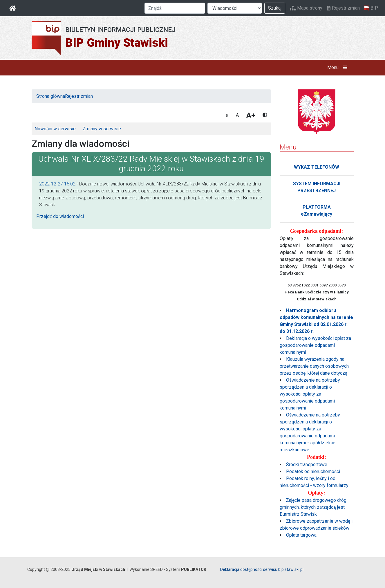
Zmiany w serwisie (102, 129)
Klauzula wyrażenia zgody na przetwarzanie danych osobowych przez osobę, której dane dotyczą (314, 366)
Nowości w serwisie (55, 129)
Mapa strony (306, 8)
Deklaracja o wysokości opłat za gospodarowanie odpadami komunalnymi (315, 345)
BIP (371, 8)
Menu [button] (338, 68)
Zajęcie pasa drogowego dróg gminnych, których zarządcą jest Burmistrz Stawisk (313, 507)
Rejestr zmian (343, 8)
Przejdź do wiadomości (60, 216)
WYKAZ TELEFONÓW (317, 167)
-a (226, 115)
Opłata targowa (301, 535)
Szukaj (275, 8)
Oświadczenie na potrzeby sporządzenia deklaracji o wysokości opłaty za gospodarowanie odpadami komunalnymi (310, 394)
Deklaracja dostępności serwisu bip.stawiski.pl (262, 569)
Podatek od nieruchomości (313, 471)
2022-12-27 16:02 (57, 184)
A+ (251, 115)
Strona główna (51, 96)
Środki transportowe (307, 465)
